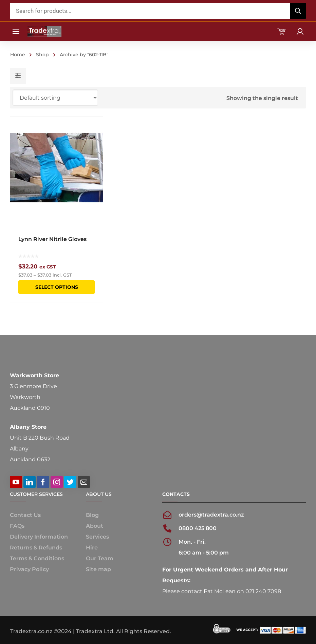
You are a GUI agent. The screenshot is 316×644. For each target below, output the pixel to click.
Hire (92, 548)
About (95, 526)
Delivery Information (39, 537)
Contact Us (25, 515)
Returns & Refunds (36, 548)
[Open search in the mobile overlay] (158, 11)
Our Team (100, 558)
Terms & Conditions (37, 558)
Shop (42, 55)
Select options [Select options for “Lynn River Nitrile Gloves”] (57, 287)
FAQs (17, 526)
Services (97, 537)
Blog (92, 515)
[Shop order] (55, 98)
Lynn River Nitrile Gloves (52, 239)
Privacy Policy (29, 569)
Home (18, 55)
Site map (98, 569)
